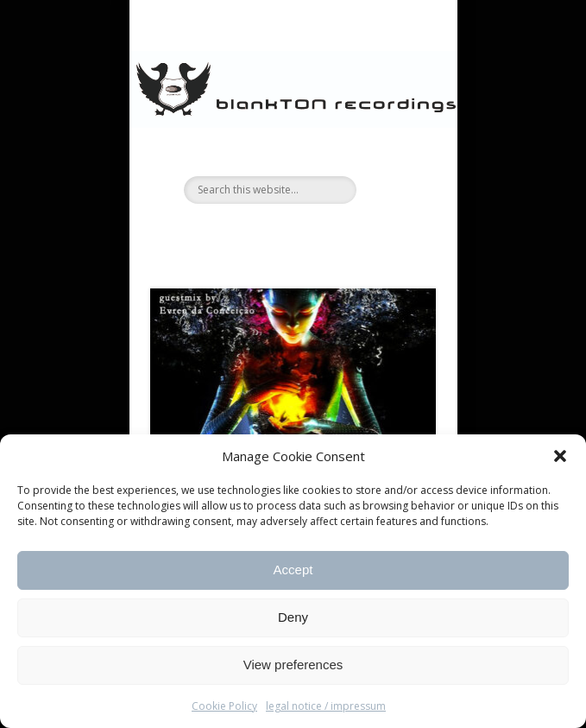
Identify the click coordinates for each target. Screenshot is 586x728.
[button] (560, 456)
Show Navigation (394, 155)
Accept (293, 570)
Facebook (273, 233)
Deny (293, 617)
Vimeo (308, 233)
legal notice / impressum (326, 706)
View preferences (293, 665)
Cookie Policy (224, 706)
